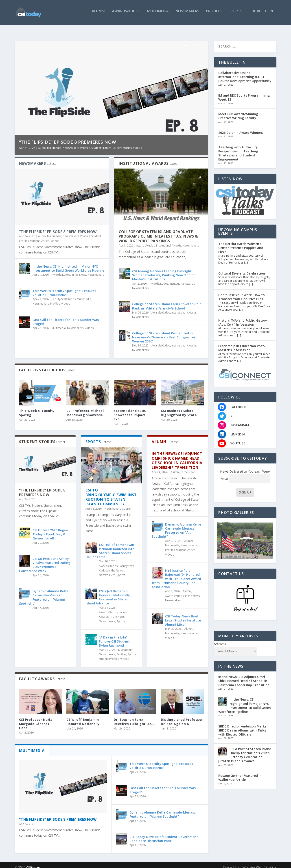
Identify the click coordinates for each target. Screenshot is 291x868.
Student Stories (122, 143)
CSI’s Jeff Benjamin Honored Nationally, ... (86, 717)
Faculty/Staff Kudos (64, 295)
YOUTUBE (238, 439)
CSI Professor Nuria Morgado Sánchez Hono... (36, 719)
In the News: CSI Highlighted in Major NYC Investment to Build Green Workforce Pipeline (68, 264)
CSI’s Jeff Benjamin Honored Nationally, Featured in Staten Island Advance (108, 593)
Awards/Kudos (126, 14)
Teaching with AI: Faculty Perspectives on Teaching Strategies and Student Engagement (238, 149)
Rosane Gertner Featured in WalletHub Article (240, 773)
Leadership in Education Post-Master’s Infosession (242, 343)
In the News (79, 270)
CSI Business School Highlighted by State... (180, 408)
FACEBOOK (239, 402)
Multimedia (158, 14)
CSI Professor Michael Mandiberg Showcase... (86, 408)
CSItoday (33, 863)
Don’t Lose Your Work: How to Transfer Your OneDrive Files (242, 292)
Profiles (214, 14)
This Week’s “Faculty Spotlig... (37, 408)
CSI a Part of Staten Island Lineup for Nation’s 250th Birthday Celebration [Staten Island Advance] (245, 751)
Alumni (98, 14)
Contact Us (231, 863)
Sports (235, 14)
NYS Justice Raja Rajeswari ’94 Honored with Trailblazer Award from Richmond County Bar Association (176, 574)
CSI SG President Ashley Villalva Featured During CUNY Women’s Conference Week (45, 560)
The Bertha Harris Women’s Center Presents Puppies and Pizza (241, 243)
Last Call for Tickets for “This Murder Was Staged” (66, 317)
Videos (137, 143)
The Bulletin (261, 14)
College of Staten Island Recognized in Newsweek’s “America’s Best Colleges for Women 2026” (164, 332)
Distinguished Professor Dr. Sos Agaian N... (182, 717)
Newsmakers (187, 14)
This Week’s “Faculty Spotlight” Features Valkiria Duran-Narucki (64, 288)
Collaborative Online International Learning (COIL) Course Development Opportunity (245, 72)
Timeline (270, 863)
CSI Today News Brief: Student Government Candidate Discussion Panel (164, 834)
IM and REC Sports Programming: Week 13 (244, 93)
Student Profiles (101, 143)
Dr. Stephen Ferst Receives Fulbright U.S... (134, 717)
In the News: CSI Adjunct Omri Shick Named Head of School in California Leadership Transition (177, 456)
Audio (42, 143)
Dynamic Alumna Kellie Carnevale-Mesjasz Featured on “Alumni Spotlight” (44, 593)
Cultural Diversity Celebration (242, 269)
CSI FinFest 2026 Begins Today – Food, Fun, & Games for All (50, 530)
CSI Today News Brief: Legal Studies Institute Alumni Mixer (183, 616)
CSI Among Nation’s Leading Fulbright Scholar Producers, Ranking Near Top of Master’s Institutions (164, 271)
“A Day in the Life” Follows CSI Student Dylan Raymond (114, 637)
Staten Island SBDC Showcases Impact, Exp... (130, 410)
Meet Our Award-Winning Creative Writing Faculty (238, 111)
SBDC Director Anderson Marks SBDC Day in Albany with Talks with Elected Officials (242, 726)
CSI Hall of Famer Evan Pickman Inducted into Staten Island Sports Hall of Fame (110, 546)
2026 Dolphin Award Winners (241, 128)
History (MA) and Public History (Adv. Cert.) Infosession (243, 318)
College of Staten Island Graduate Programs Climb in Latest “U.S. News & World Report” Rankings (158, 232)
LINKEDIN (238, 430)
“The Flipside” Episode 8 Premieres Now (68, 137)
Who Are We (252, 863)
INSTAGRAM (240, 421)
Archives (220, 639)
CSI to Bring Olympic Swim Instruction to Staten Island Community (111, 493)
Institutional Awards (169, 241)
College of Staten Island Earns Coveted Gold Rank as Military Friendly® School (167, 302)
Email (245, 474)
